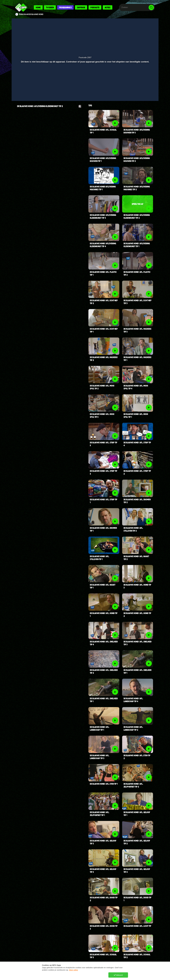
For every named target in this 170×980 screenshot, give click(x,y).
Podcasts (95, 7)
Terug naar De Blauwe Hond (31, 14)
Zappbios (81, 7)
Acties (108, 7)
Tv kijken (50, 7)
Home (38, 7)
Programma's (65, 7)
